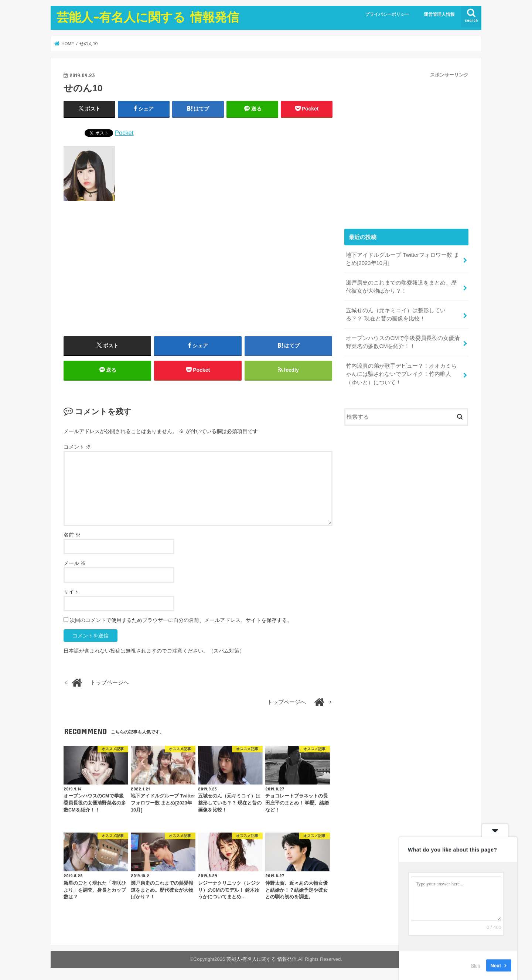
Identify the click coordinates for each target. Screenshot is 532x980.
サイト (71, 592)
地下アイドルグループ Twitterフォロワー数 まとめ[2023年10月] (403, 259)
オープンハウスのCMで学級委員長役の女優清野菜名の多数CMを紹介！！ (403, 342)
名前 (72, 535)
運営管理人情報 (439, 14)
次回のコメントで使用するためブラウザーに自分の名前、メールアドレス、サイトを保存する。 (181, 620)
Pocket (124, 133)
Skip (476, 965)
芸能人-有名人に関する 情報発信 (148, 17)
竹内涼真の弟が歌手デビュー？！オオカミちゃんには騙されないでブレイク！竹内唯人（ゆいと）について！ (401, 374)
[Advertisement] (198, 272)
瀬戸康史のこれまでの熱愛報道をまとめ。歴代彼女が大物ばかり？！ (401, 287)
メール (75, 563)
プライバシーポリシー (387, 14)
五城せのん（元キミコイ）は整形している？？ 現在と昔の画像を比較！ (396, 314)
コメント (77, 447)
